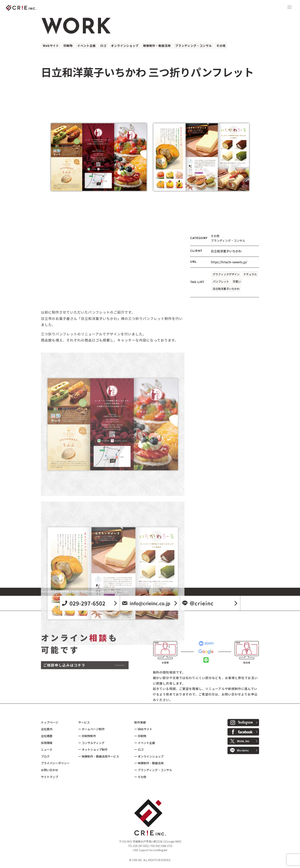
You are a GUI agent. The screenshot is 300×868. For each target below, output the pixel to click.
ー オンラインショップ (149, 756)
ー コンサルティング (91, 743)
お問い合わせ (50, 770)
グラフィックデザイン (226, 274)
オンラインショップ (125, 46)
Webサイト (51, 46)
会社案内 (47, 729)
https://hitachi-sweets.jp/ (229, 262)
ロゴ (103, 46)
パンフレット (221, 281)
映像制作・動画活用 (157, 46)
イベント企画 (86, 46)
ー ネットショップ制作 (93, 749)
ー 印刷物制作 (87, 736)
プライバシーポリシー (55, 763)
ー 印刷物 (140, 736)
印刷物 (68, 46)
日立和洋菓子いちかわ (226, 289)
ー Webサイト (143, 729)
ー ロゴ (139, 749)
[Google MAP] (173, 841)
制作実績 (140, 722)
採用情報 (47, 743)
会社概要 (47, 736)
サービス (84, 722)
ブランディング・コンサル (194, 46)
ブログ (45, 756)
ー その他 (140, 777)
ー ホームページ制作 (91, 729)
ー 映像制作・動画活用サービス (99, 756)
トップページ (50, 722)
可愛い (237, 281)
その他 (221, 46)
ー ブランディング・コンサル (153, 770)
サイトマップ (50, 777)
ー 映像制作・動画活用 (149, 763)
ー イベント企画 (145, 743)
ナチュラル (250, 274)
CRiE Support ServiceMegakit (150, 850)
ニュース (47, 749)
